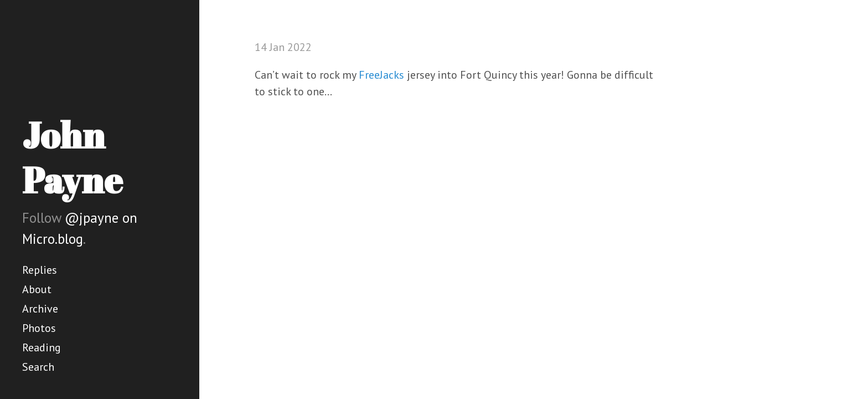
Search (38, 367)
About (37, 289)
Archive (40, 309)
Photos (39, 328)
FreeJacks (381, 75)
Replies (40, 270)
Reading (42, 347)
